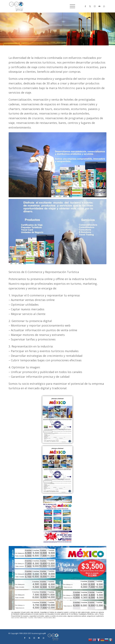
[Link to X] (90, 6)
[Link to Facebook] (85, 6)
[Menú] (71, 6)
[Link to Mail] (99, 6)
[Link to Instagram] (95, 6)
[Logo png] (48, 6)
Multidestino (67, 88)
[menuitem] (71, 6)
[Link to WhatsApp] (104, 6)
